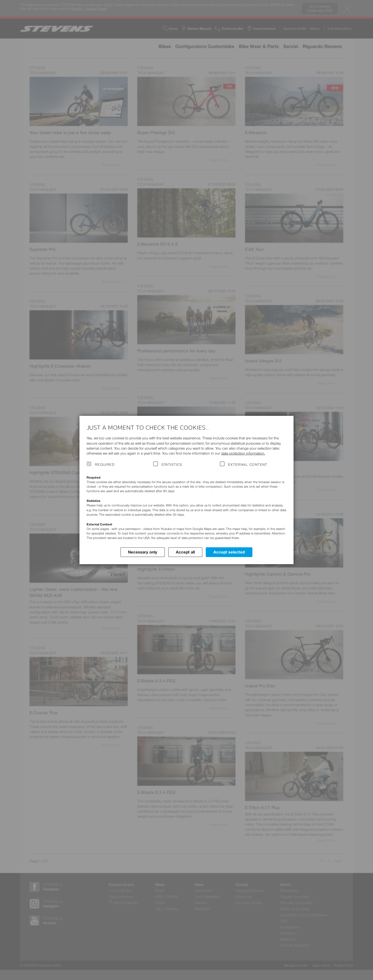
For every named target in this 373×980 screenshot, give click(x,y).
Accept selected (229, 552)
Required (105, 465)
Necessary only (143, 552)
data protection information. (243, 453)
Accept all (185, 552)
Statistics (172, 465)
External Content (248, 465)
